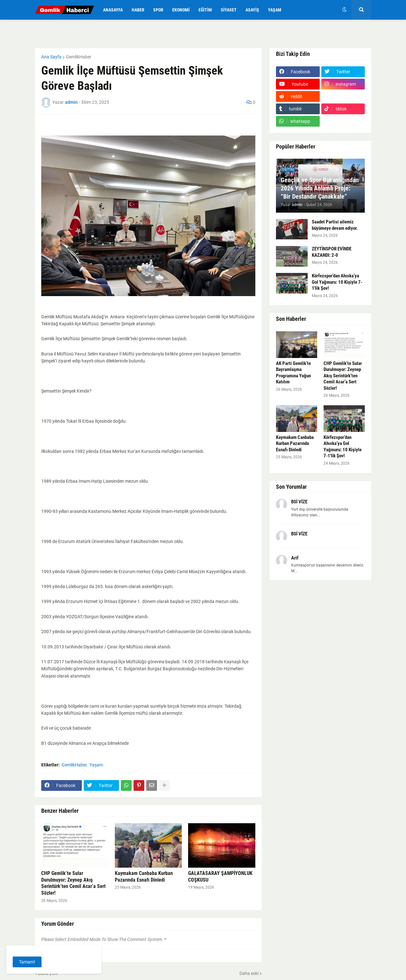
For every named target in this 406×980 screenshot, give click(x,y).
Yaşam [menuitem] (275, 10)
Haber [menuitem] (138, 10)
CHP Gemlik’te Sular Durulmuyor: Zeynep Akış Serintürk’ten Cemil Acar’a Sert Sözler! (73, 883)
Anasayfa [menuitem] (113, 10)
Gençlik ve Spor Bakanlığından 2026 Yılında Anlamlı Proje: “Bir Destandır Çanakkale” (320, 188)
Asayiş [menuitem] (252, 10)
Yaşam (96, 765)
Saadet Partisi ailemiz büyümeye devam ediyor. (335, 225)
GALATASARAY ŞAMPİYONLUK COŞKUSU (220, 877)
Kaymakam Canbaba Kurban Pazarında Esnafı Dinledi (144, 877)
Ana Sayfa (51, 57)
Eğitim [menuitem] (205, 10)
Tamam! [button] (27, 962)
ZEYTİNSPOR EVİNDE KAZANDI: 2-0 (332, 252)
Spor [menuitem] (158, 10)
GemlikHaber (79, 57)
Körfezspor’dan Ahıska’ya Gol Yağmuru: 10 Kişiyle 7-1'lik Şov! (337, 282)
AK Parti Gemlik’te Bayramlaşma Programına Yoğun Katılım (293, 373)
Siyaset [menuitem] (229, 10)
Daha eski (249, 973)
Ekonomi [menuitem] (181, 10)
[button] (344, 10)
